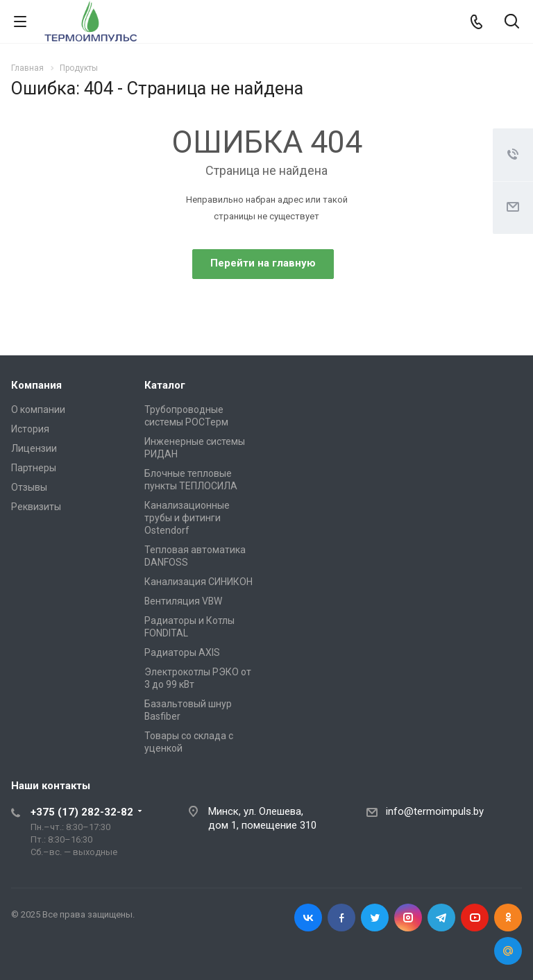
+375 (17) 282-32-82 (82, 812)
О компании (38, 409)
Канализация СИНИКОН (198, 582)
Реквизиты (36, 507)
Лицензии (34, 448)
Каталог (165, 385)
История (30, 429)
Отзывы (29, 487)
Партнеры (34, 468)
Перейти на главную (263, 263)
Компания (36, 385)
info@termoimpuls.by (435, 811)
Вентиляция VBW (183, 601)
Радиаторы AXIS (182, 652)
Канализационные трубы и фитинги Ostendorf (187, 518)
